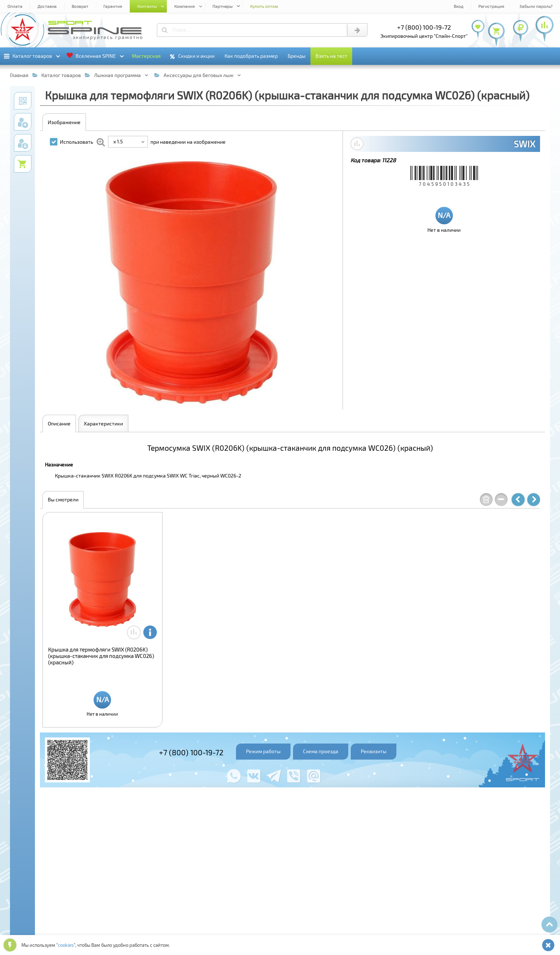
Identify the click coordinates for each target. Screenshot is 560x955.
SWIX (524, 144)
